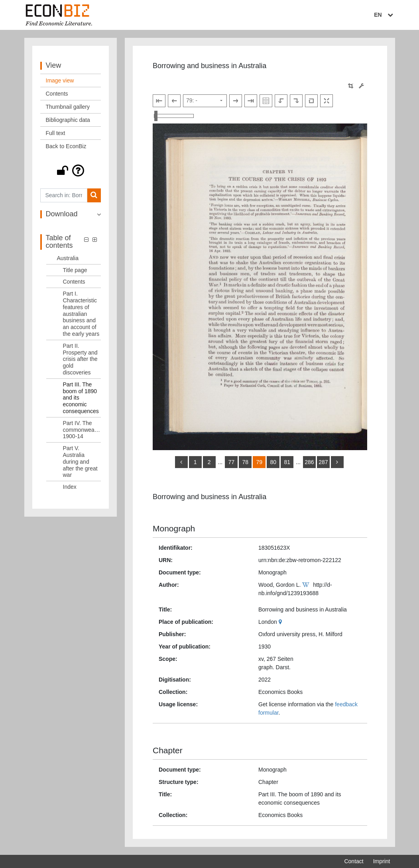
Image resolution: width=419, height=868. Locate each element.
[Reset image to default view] (311, 101)
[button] (71, 170)
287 (323, 462)
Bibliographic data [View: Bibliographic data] (68, 120)
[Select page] (205, 101)
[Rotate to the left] (281, 101)
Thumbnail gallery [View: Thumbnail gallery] (68, 107)
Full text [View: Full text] (56, 133)
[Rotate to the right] (296, 101)
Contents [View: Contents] (57, 94)
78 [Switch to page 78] (245, 462)
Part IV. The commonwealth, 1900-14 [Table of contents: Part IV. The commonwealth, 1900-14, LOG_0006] (82, 430)
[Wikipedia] (307, 585)
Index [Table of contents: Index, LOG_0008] (70, 487)
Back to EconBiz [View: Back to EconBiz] (66, 146)
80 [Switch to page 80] (273, 462)
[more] (337, 462)
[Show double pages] (266, 101)
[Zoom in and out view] (174, 116)
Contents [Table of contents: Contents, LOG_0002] (74, 282)
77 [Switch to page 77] (231, 462)
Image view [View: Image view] (60, 80)
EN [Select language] (384, 15)
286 (309, 462)
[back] (181, 462)
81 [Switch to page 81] (287, 462)
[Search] (94, 195)
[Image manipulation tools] (361, 86)
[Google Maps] (281, 622)
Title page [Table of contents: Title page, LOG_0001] (75, 270)
